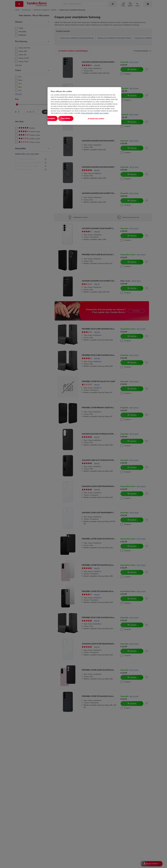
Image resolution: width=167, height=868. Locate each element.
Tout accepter (60, 118)
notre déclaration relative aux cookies (95, 113)
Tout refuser (80, 118)
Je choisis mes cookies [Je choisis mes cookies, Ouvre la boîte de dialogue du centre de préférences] (107, 118)
